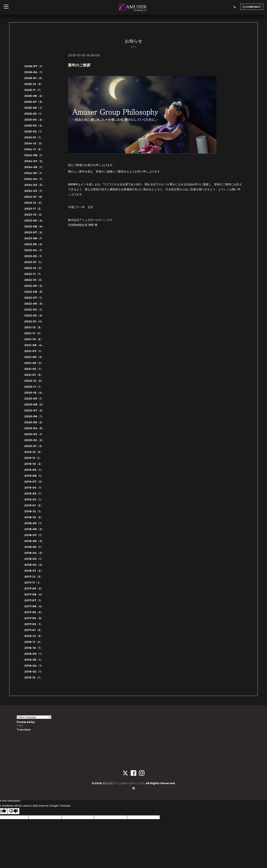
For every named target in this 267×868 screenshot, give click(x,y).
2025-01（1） (34, 137)
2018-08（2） (34, 529)
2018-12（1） (33, 511)
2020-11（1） (33, 387)
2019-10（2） (34, 464)
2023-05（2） (34, 244)
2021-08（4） (34, 345)
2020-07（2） (34, 410)
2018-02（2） (34, 565)
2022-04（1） (34, 309)
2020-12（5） (34, 381)
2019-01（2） (34, 505)
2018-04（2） (34, 553)
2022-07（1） (34, 298)
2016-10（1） (34, 648)
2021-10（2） (34, 339)
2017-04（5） (34, 618)
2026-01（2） (34, 78)
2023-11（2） (34, 209)
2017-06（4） (34, 606)
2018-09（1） (34, 523)
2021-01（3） (34, 375)
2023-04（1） (34, 250)
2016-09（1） (34, 654)
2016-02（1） (34, 671)
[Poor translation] (14, 811)
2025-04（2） (34, 120)
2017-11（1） (33, 582)
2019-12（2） (34, 452)
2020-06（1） (34, 416)
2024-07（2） (34, 161)
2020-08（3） (34, 404)
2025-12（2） (34, 84)
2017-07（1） (34, 600)
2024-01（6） (34, 197)
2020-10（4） (34, 393)
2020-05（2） (34, 422)
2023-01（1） (34, 262)
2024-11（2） (34, 149)
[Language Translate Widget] (34, 717)
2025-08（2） (34, 96)
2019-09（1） (34, 470)
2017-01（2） (34, 630)
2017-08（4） (34, 594)
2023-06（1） (34, 238)
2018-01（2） (34, 571)
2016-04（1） (34, 666)
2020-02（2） (34, 440)
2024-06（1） (34, 167)
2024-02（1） (34, 191)
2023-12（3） (34, 203)
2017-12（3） (34, 577)
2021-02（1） (34, 369)
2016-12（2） (34, 636)
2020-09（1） (34, 398)
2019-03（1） (34, 493)
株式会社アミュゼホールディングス (123, 783)
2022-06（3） (34, 304)
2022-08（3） (34, 292)
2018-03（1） (34, 559)
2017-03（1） (34, 624)
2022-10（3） (34, 280)
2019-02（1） (34, 499)
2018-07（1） (34, 535)
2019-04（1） (34, 488)
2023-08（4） (34, 226)
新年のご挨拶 (79, 65)
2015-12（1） (33, 677)
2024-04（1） (34, 179)
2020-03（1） (34, 434)
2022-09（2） (34, 286)
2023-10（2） (34, 214)
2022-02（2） (34, 315)
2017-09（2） (34, 588)
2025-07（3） (34, 102)
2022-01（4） (34, 321)
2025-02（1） (34, 131)
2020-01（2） (34, 446)
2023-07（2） (34, 232)
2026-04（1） (34, 72)
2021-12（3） (34, 327)
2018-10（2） (34, 517)
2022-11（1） (33, 274)
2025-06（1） (34, 108)
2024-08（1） (34, 155)
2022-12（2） (34, 268)
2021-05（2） (34, 363)
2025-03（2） (34, 125)
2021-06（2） (34, 357)
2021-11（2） (33, 333)
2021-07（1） (34, 351)
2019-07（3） (34, 482)
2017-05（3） (34, 612)
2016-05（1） (34, 660)
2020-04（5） (34, 428)
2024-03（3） (34, 185)
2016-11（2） (33, 642)
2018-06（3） (34, 541)
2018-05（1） (34, 547)
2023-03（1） (34, 256)
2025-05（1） (34, 114)
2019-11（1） (33, 458)
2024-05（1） (34, 173)
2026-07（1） (34, 66)
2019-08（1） (34, 476)
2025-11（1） (33, 90)
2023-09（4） (34, 220)
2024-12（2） (34, 143)
